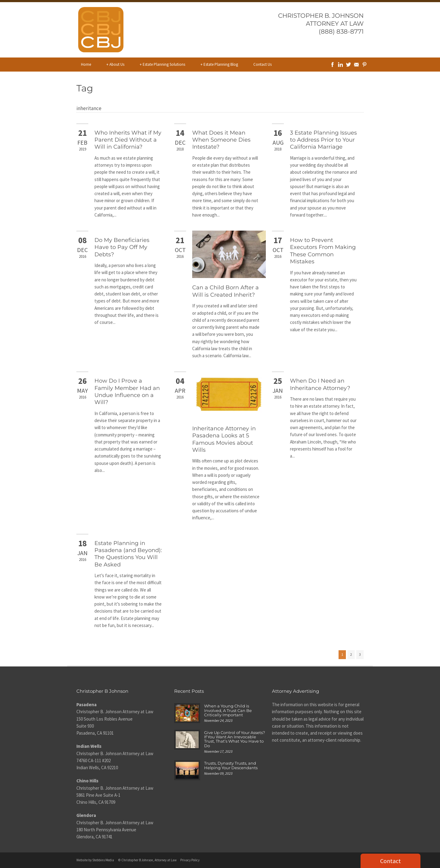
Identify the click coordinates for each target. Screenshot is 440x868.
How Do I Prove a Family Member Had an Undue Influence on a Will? (127, 391)
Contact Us (262, 64)
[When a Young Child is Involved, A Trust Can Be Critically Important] (187, 713)
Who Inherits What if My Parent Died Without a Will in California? (128, 140)
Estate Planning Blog (219, 65)
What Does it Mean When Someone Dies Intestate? (221, 140)
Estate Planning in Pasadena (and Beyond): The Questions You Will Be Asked (128, 554)
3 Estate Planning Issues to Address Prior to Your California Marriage (323, 140)
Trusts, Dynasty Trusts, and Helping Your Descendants (231, 765)
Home (86, 64)
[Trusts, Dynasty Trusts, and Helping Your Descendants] (187, 770)
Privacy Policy (190, 860)
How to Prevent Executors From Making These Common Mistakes (323, 251)
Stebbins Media (103, 860)
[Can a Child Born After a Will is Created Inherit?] (229, 254)
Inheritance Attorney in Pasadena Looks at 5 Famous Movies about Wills (224, 439)
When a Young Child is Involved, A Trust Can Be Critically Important (228, 710)
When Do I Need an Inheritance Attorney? (320, 384)
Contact (391, 861)
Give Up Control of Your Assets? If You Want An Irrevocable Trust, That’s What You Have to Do (235, 739)
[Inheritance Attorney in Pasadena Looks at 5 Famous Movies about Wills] (229, 395)
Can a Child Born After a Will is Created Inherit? (226, 291)
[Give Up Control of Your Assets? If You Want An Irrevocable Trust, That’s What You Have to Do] (187, 740)
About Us (115, 65)
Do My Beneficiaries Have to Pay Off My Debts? (122, 247)
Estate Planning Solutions (162, 65)
